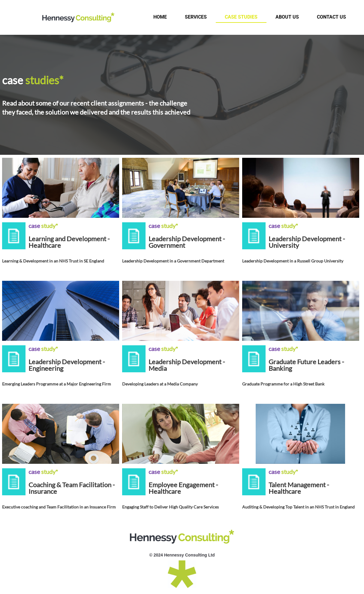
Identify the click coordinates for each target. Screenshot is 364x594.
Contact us (331, 17)
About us (287, 17)
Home (160, 17)
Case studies (241, 17)
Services (196, 17)
